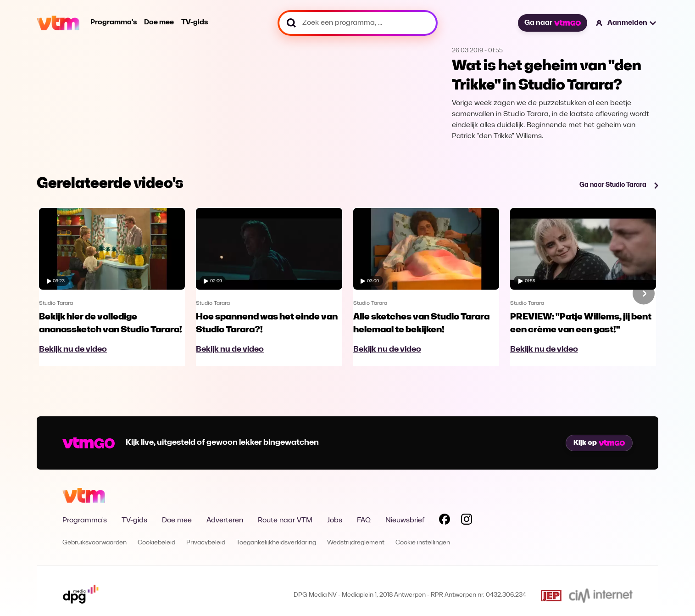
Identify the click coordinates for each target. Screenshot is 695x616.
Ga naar (552, 23)
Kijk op (599, 443)
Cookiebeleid (156, 543)
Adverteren (225, 521)
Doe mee (159, 22)
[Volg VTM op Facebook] (445, 521)
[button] (626, 23)
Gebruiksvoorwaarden (95, 543)
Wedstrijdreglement (356, 543)
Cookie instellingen (423, 543)
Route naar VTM (285, 521)
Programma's (114, 22)
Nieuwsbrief (405, 521)
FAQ (364, 521)
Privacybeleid (206, 543)
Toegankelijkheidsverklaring (276, 543)
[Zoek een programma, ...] (358, 23)
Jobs (335, 521)
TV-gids (195, 22)
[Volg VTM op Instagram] (467, 521)
